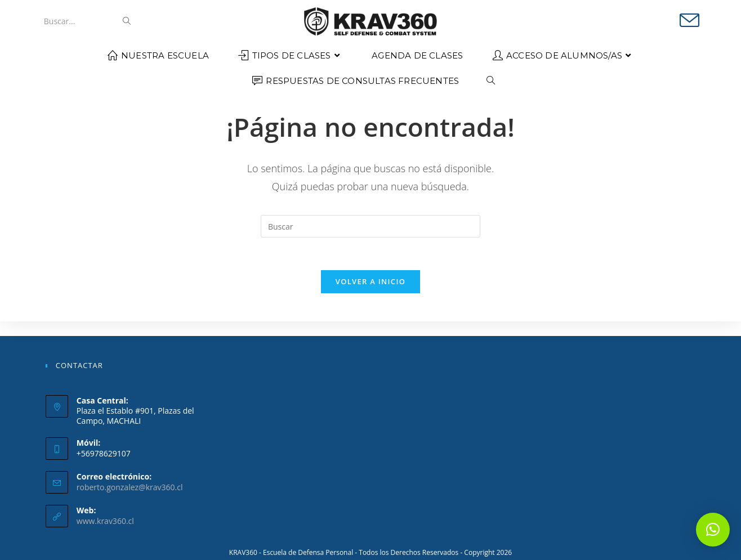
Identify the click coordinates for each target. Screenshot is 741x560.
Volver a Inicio (370, 297)
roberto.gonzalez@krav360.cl (130, 487)
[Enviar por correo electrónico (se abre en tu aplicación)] (689, 21)
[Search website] (491, 81)
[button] (713, 530)
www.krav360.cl (105, 521)
